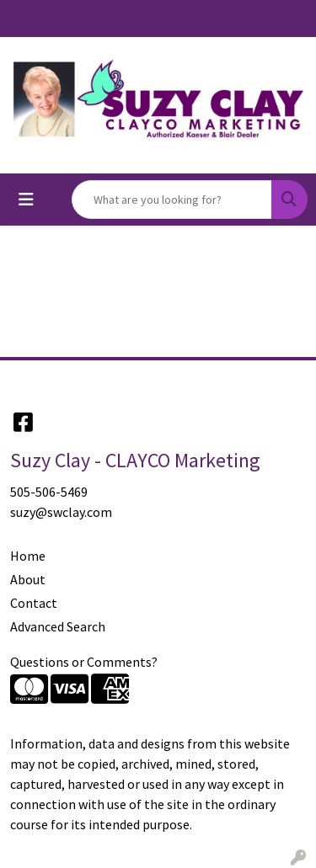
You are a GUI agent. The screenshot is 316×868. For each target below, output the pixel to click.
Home (28, 556)
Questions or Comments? (84, 662)
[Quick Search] (172, 200)
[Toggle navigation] (26, 200)
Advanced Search (58, 626)
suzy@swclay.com (61, 512)
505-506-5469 (49, 492)
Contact (34, 603)
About (28, 579)
